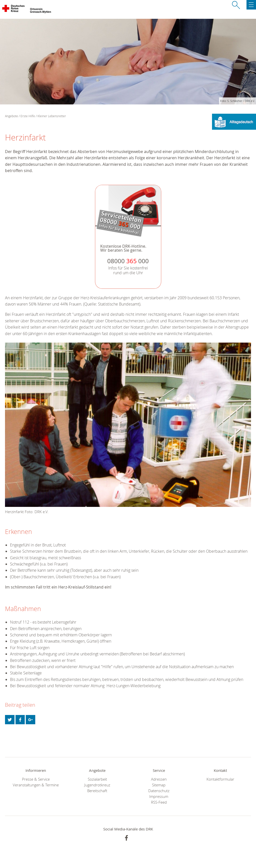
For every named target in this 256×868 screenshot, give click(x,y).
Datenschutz (159, 791)
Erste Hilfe (28, 116)
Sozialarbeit (97, 779)
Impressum (159, 797)
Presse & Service (36, 779)
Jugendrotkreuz (97, 785)
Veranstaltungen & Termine (36, 785)
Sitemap (159, 785)
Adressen (159, 779)
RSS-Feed (159, 802)
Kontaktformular (220, 779)
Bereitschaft (97, 791)
